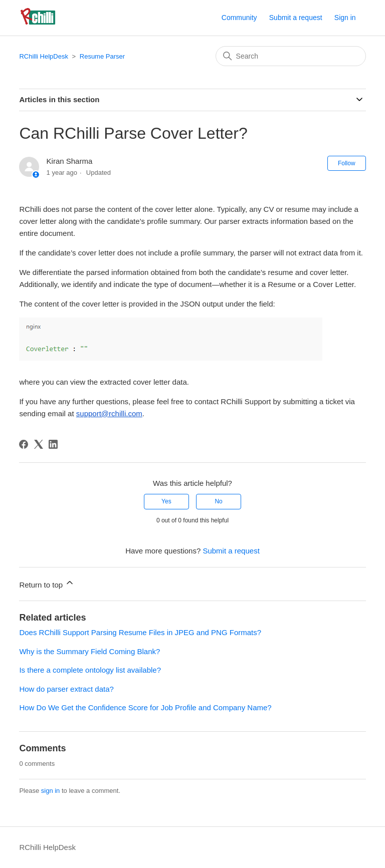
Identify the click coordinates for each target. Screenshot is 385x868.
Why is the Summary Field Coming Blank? (89, 651)
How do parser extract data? (66, 689)
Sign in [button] (345, 18)
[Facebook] (24, 444)
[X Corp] (39, 444)
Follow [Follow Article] (347, 163)
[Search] (291, 56)
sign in (51, 791)
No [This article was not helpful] (218, 501)
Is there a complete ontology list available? (90, 670)
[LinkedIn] (53, 444)
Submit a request (296, 18)
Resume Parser (102, 56)
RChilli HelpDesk (44, 56)
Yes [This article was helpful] (166, 501)
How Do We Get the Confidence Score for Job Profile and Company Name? (145, 707)
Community (239, 18)
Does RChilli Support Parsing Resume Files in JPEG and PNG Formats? (140, 632)
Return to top (47, 583)
